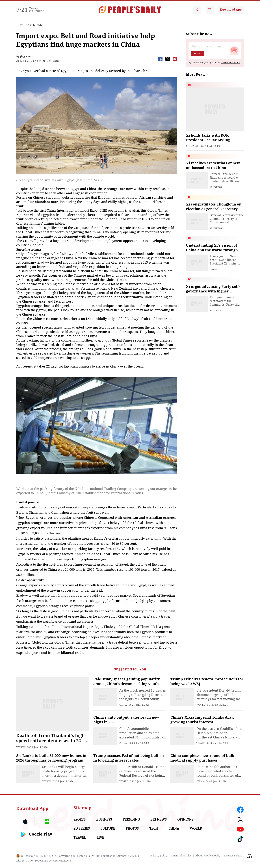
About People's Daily (208, 856)
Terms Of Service (231, 63)
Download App (231, 10)
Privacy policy (159, 856)
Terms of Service (181, 856)
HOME (21, 25)
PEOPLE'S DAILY (234, 856)
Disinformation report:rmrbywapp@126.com (44, 861)
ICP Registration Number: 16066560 (118, 856)
